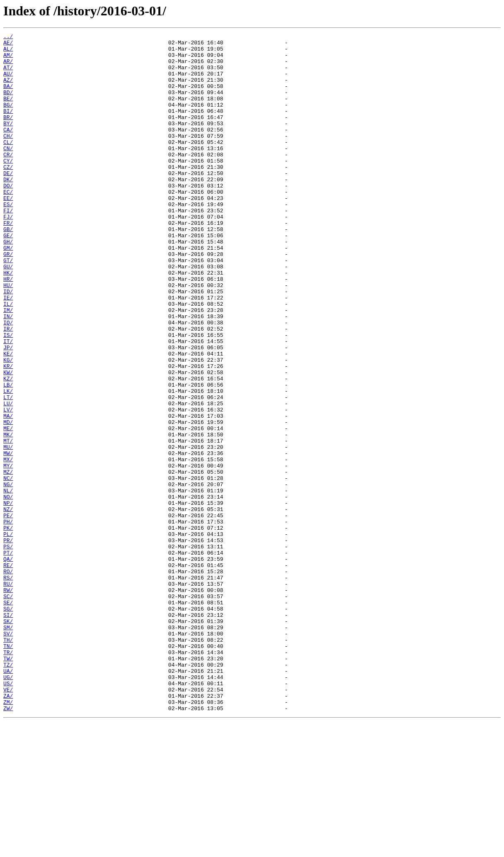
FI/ (8, 246)
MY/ (8, 553)
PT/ (8, 657)
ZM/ (8, 836)
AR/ (8, 67)
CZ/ (8, 194)
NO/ (8, 590)
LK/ (8, 463)
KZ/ (8, 448)
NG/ (8, 575)
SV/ (8, 754)
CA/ (8, 149)
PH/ (8, 620)
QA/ (8, 665)
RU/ (8, 694)
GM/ (8, 291)
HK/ (8, 321)
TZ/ (8, 791)
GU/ (8, 314)
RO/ (8, 679)
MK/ (8, 515)
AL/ (8, 52)
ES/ (8, 239)
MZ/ (8, 560)
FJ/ (8, 254)
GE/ (8, 276)
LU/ (8, 478)
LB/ (8, 455)
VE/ (8, 821)
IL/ (8, 358)
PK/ (8, 627)
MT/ (8, 523)
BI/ (8, 127)
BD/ (8, 105)
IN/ (8, 373)
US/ (8, 814)
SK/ (8, 739)
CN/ (8, 172)
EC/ (8, 224)
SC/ (8, 709)
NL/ (8, 582)
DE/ (8, 202)
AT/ (8, 75)
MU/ (8, 530)
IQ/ (8, 381)
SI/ (8, 732)
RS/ (8, 687)
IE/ (8, 351)
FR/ (8, 261)
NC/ (8, 567)
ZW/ (8, 844)
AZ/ (8, 90)
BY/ (8, 142)
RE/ (8, 672)
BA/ (8, 97)
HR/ (8, 329)
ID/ (8, 343)
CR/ (8, 179)
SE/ (8, 717)
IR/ (8, 388)
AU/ (8, 82)
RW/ (8, 702)
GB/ (8, 269)
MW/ (8, 538)
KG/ (8, 426)
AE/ (8, 45)
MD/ (8, 500)
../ (8, 37)
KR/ (8, 433)
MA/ (8, 493)
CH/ (8, 157)
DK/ (8, 209)
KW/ (8, 441)
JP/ (8, 411)
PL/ (8, 635)
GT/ (8, 306)
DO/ (8, 217)
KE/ (8, 418)
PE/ (8, 612)
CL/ (8, 164)
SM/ (8, 747)
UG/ (8, 806)
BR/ (8, 134)
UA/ (8, 799)
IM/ (8, 366)
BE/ (8, 112)
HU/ (8, 336)
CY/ (8, 187)
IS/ (8, 396)
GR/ (8, 299)
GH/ (8, 284)
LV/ (8, 485)
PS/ (8, 650)
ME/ (8, 508)
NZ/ (8, 605)
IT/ (8, 403)
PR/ (8, 642)
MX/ (8, 545)
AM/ (8, 60)
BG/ (8, 119)
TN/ (8, 769)
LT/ (8, 470)
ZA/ (8, 829)
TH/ (8, 762)
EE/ (8, 231)
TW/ (8, 784)
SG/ (8, 724)
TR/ (8, 777)
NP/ (8, 597)
